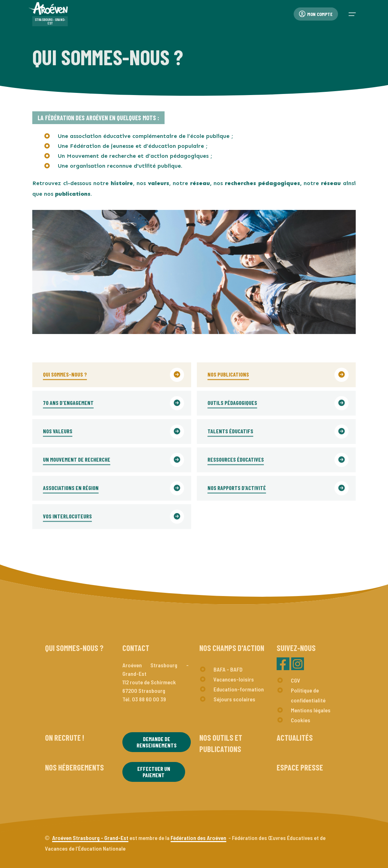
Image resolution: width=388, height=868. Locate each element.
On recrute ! (65, 738)
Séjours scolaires (234, 699)
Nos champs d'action (232, 648)
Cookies (301, 720)
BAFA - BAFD (228, 669)
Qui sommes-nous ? (74, 648)
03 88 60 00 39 (149, 699)
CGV (296, 680)
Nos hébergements (74, 767)
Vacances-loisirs (234, 679)
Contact (136, 648)
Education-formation (239, 689)
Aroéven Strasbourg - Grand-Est (90, 838)
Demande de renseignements (157, 742)
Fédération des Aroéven (198, 838)
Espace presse (300, 767)
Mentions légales (311, 710)
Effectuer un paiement (154, 772)
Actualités (295, 738)
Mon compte (316, 14)
